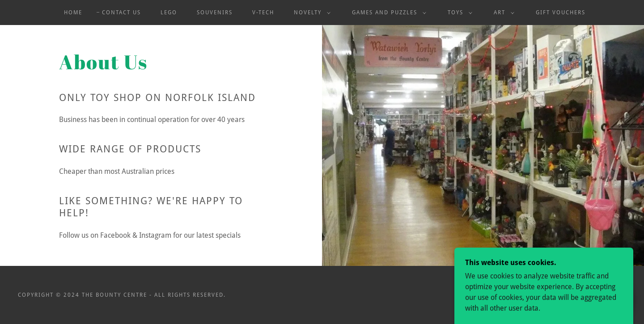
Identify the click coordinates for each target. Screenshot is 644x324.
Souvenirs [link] (215, 13)
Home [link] (73, 13)
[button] (310, 13)
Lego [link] (169, 13)
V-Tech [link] (263, 13)
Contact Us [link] (121, 13)
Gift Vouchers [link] (561, 13)
